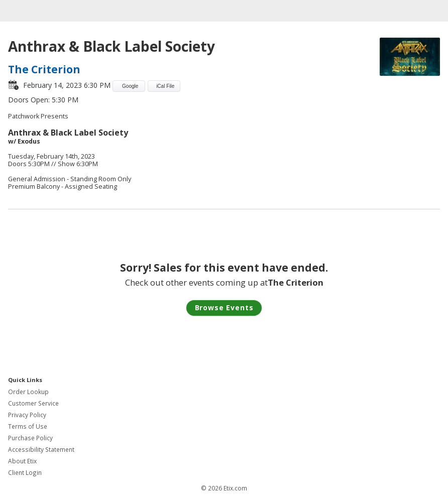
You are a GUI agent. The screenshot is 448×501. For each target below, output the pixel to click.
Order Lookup (28, 392)
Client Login (25, 473)
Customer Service (33, 403)
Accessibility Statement (41, 450)
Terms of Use (28, 426)
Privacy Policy (27, 415)
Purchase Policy (30, 438)
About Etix (22, 461)
